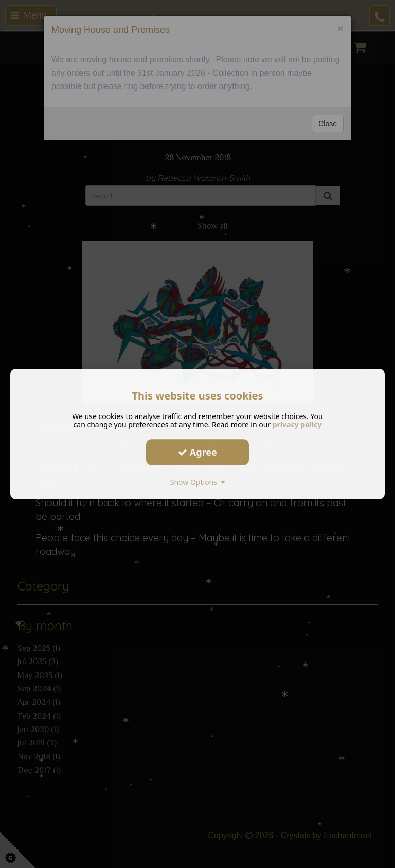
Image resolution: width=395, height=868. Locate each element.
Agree (197, 452)
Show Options (198, 482)
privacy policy (297, 424)
